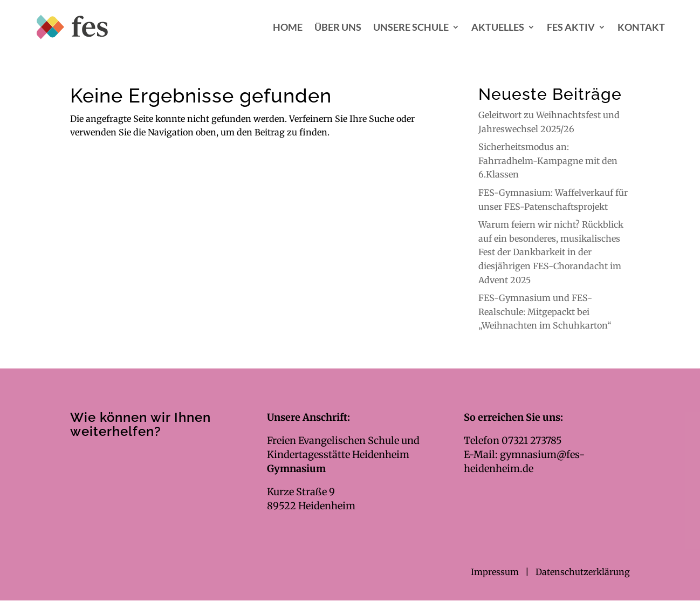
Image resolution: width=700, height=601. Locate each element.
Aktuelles (498, 27)
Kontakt (641, 27)
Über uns (338, 27)
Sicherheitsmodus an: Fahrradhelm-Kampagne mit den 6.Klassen (548, 161)
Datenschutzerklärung (583, 572)
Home (288, 27)
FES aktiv (571, 27)
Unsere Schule (411, 27)
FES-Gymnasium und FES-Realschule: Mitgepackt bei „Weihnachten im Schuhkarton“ (545, 312)
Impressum (496, 572)
